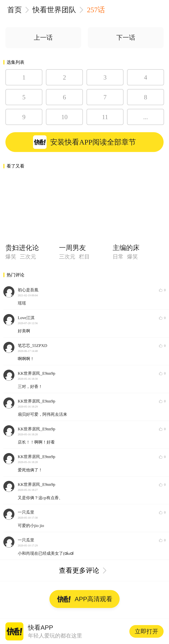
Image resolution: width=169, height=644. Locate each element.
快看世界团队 (54, 10)
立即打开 (146, 631)
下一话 (126, 38)
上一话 (43, 38)
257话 (96, 10)
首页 (15, 10)
